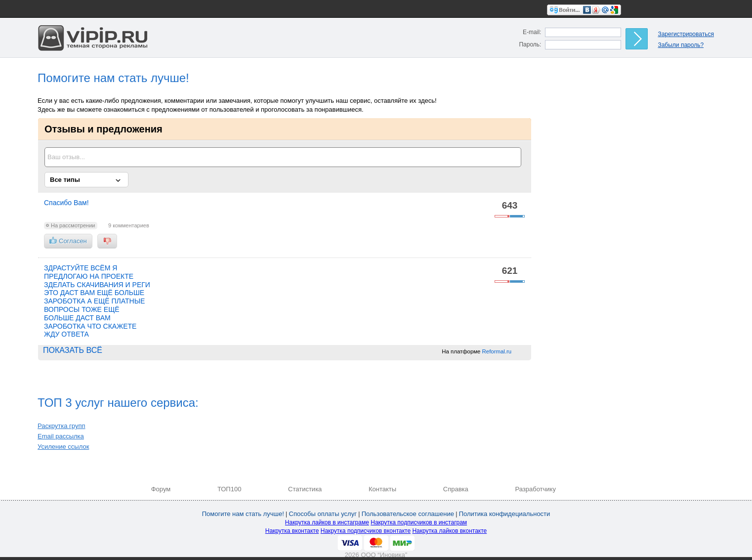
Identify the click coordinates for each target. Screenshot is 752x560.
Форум (161, 489)
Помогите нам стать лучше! (243, 514)
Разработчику (535, 489)
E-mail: (532, 32)
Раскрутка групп (61, 426)
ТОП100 (230, 489)
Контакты (382, 489)
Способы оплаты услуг (323, 514)
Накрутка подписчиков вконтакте (366, 531)
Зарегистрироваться (686, 34)
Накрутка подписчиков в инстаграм (419, 522)
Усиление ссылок (63, 447)
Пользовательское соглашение (408, 514)
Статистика (305, 489)
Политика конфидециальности (505, 514)
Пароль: (530, 44)
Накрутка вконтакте (292, 531)
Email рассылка (61, 436)
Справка (456, 489)
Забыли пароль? (681, 45)
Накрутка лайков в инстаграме (327, 522)
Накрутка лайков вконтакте (449, 531)
